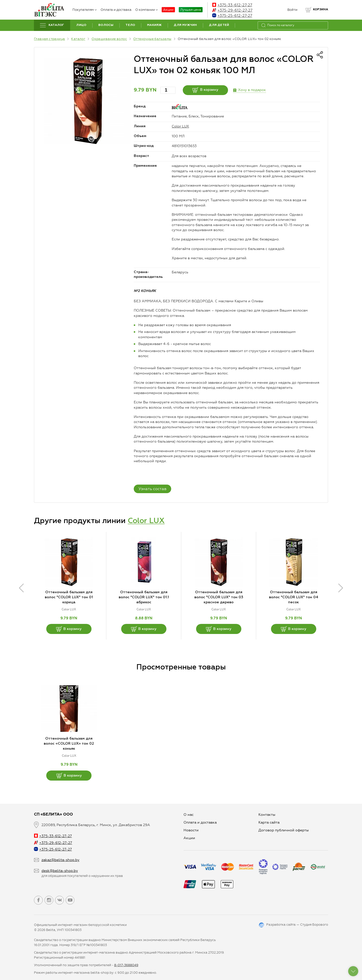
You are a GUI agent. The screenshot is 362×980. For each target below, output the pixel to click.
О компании (147, 10)
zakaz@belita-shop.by (60, 860)
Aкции (189, 838)
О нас (189, 815)
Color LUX (180, 126)
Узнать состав (152, 489)
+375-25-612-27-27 (232, 16)
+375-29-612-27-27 (232, 10)
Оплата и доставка (116, 10)
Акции (168, 10)
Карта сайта (269, 822)
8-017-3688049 (126, 965)
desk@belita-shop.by (60, 871)
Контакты (267, 815)
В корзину (205, 90)
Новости (191, 830)
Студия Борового (314, 925)
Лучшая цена (191, 10)
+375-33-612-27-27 (232, 5)
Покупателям (85, 10)
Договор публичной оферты (284, 830)
